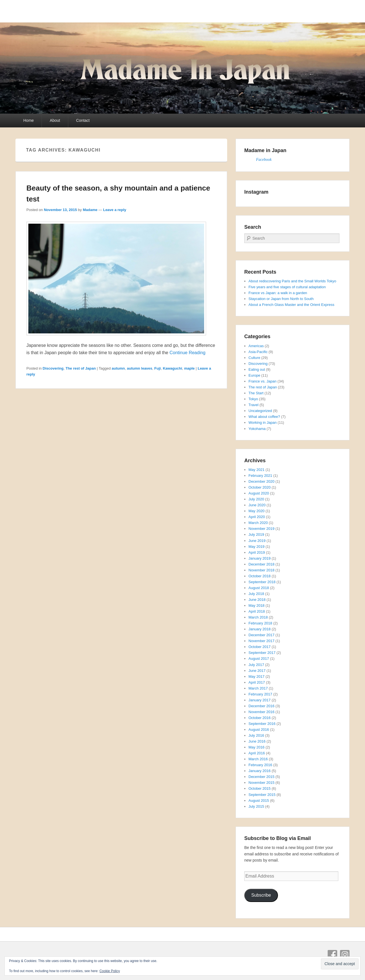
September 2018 (262, 582)
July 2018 (256, 594)
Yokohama (257, 429)
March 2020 (258, 523)
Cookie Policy (110, 971)
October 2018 (260, 576)
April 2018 (257, 611)
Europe (254, 375)
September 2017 (262, 653)
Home (28, 120)
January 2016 (260, 771)
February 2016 (260, 765)
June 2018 (257, 600)
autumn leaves (140, 368)
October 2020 (260, 487)
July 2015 (256, 806)
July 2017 (256, 665)
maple (190, 368)
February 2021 (260, 476)
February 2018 (260, 623)
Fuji (158, 368)
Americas (256, 346)
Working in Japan (263, 423)
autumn (118, 368)
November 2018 (262, 570)
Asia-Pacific (258, 352)
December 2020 (262, 481)
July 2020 (256, 499)
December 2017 (262, 635)
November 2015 (262, 783)
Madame (90, 210)
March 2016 (258, 759)
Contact (83, 120)
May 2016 (256, 747)
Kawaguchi (173, 368)
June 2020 (257, 505)
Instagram (345, 955)
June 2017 (257, 671)
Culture (254, 358)
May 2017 (256, 676)
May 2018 (256, 605)
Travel (254, 405)
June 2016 (257, 741)
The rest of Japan (81, 368)
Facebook (264, 160)
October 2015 (260, 788)
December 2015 (262, 777)
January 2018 (260, 629)
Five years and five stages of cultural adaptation (287, 287)
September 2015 (262, 795)
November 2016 (262, 712)
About (55, 120)
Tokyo (253, 399)
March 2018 (258, 617)
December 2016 (262, 706)
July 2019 (256, 534)
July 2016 (256, 735)
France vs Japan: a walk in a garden (278, 293)
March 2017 (258, 688)
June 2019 (257, 541)
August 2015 (259, 801)
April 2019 (257, 552)
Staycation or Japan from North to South (281, 299)
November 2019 (262, 529)
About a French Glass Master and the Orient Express (291, 305)
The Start (256, 393)
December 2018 (262, 564)
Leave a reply (115, 210)
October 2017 (260, 647)
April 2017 (257, 682)
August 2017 (259, 659)
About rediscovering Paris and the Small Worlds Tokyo (292, 281)
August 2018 (259, 588)
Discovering (53, 368)
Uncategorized (260, 411)
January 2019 (260, 558)
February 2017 (260, 694)
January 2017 (260, 700)
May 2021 (256, 470)
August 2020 (259, 493)
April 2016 (257, 753)
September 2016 (262, 724)
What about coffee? (264, 417)
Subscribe (261, 895)
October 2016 (260, 718)
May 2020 (256, 511)
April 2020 (257, 517)
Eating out (257, 369)
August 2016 (259, 730)
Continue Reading (188, 353)
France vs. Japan (263, 381)
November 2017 (262, 641)
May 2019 (256, 547)
